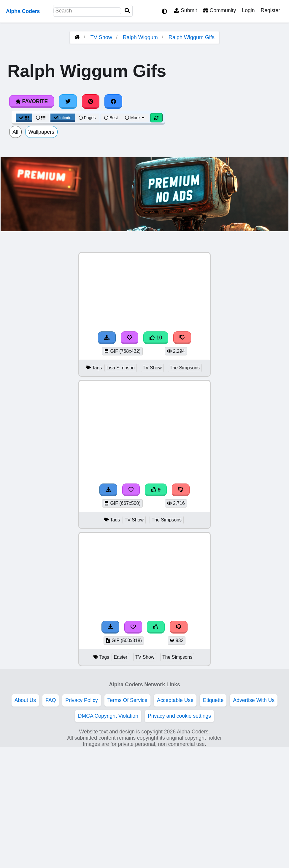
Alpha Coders (23, 11)
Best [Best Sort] (111, 118)
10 (156, 338)
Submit (186, 10)
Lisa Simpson (121, 368)
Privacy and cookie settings (179, 716)
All (15, 132)
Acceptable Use (175, 700)
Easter (120, 657)
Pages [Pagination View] (87, 118)
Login (248, 10)
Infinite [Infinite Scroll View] (63, 118)
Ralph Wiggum (140, 37)
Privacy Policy (82, 700)
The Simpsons (185, 368)
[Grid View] (24, 118)
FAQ (51, 700)
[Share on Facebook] (113, 101)
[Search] (127, 11)
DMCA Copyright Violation (108, 716)
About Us (25, 700)
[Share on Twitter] (68, 101)
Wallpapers (41, 132)
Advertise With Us (254, 700)
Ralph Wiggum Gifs (192, 37)
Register (270, 10)
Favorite (32, 101)
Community (219, 10)
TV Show (101, 37)
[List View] (41, 118)
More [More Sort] (135, 118)
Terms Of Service (127, 700)
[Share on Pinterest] (91, 101)
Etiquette (213, 700)
